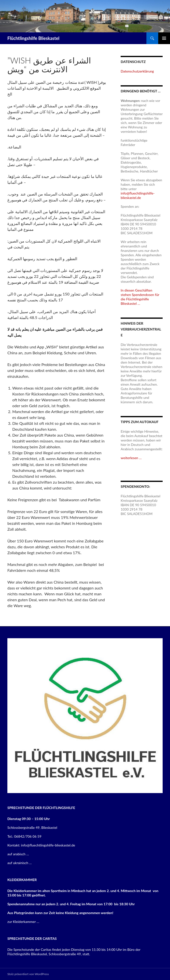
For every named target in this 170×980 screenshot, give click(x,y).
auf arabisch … (18, 854)
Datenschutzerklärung (137, 71)
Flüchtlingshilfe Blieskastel (33, 38)
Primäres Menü (164, 38)
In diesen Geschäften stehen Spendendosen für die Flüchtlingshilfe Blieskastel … (140, 297)
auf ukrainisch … (20, 863)
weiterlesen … (131, 458)
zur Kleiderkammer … (23, 922)
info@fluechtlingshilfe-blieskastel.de (138, 195)
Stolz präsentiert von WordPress (28, 974)
